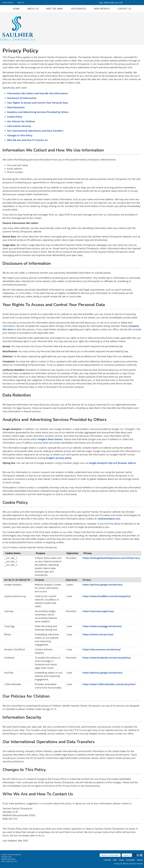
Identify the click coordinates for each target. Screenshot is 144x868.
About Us (33, 9)
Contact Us (124, 9)
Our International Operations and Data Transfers (35, 131)
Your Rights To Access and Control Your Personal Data (38, 103)
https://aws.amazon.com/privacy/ (102, 649)
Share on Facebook (138, 855)
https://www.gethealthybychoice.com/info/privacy (111, 558)
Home (16, 9)
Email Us (21, 3)
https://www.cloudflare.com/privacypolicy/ (107, 596)
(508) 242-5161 (116, 3)
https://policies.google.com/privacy (103, 585)
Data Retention (16, 107)
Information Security (19, 126)
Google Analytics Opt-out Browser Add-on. (113, 463)
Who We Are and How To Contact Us (27, 140)
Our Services (79, 9)
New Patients (102, 9)
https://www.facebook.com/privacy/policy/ (107, 658)
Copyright (107, 860)
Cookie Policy (15, 117)
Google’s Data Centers (50, 439)
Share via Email (141, 855)
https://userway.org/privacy (98, 611)
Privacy (121, 860)
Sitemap (140, 860)
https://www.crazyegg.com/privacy (102, 626)
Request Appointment (110, 855)
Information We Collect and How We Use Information (38, 93)
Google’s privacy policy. (59, 458)
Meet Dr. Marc (55, 9)
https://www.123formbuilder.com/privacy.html (109, 684)
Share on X (135, 855)
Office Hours (8, 3)
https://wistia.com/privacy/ (98, 634)
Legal (115, 860)
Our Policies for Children (21, 121)
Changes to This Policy (20, 135)
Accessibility (130, 860)
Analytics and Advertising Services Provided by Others (38, 112)
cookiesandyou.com (109, 519)
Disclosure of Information (22, 98)
